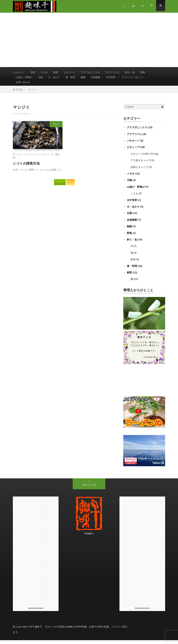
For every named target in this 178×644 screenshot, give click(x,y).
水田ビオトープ (139, 172)
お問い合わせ (23, 86)
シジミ (19, 160)
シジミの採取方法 (26, 169)
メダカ (46, 72)
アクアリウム (118, 72)
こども (134, 198)
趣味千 (39, 630)
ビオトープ (72, 72)
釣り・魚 (136, 72)
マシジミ (45, 160)
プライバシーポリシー (139, 79)
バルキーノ (19, 72)
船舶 (86, 79)
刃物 (42, 79)
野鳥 (149, 72)
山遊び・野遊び (25, 79)
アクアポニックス (94, 72)
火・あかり (56, 79)
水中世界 (115, 79)
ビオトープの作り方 (142, 159)
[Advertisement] (89, 40)
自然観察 (100, 79)
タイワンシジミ (32, 160)
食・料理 (73, 79)
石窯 (34, 72)
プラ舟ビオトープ (141, 166)
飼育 (58, 72)
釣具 (133, 263)
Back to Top (89, 488)
